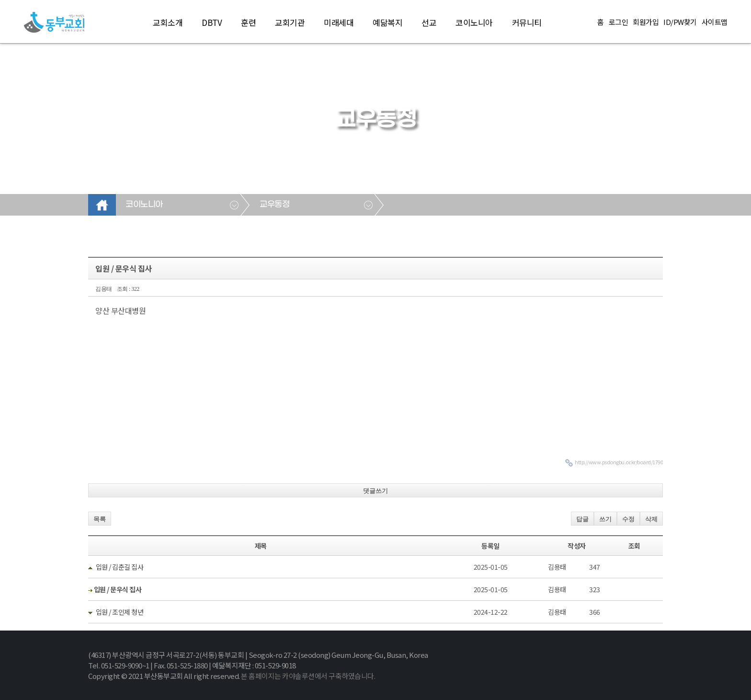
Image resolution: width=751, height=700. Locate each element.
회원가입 (646, 22)
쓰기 (605, 519)
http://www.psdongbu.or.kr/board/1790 (619, 462)
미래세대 (339, 22)
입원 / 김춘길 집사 (120, 567)
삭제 (651, 519)
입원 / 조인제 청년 (120, 612)
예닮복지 (387, 22)
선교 (429, 22)
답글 (582, 519)
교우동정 (274, 205)
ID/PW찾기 (680, 22)
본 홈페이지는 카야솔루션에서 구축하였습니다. (308, 676)
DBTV (212, 22)
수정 (628, 519)
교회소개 (168, 22)
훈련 (248, 22)
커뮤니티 (527, 22)
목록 (100, 519)
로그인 (619, 22)
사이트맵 (715, 22)
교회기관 (290, 22)
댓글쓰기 (375, 491)
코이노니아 (474, 22)
